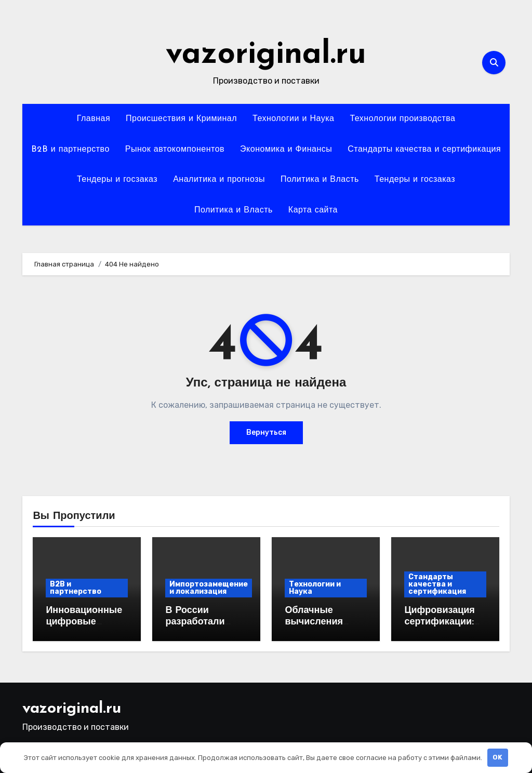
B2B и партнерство (70, 150)
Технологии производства (402, 119)
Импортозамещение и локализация (209, 588)
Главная (94, 119)
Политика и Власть (320, 180)
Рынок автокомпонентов (175, 150)
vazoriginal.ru (266, 55)
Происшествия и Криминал (181, 119)
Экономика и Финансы (286, 150)
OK (497, 757)
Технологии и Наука (293, 119)
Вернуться (266, 432)
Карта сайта (313, 210)
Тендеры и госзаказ (117, 180)
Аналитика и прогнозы (219, 180)
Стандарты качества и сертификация (424, 150)
